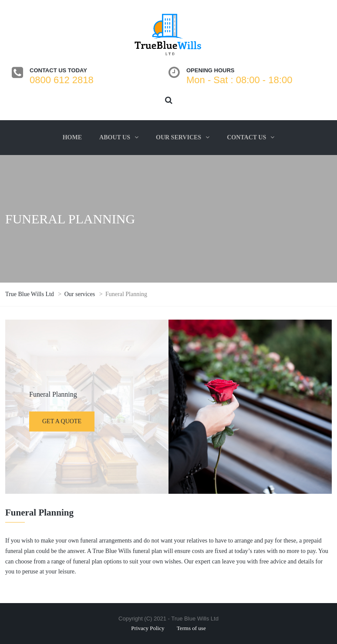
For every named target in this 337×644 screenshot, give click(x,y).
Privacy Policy (148, 628)
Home (72, 137)
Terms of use (191, 628)
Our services (179, 137)
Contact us (246, 137)
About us (115, 137)
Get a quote (62, 421)
